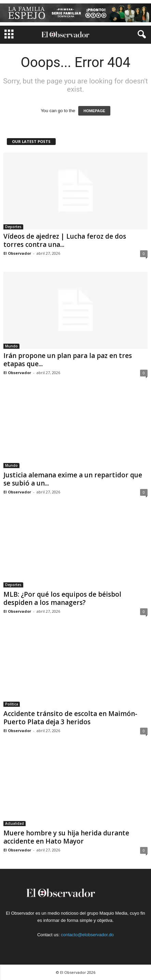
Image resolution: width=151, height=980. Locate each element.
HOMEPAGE (94, 111)
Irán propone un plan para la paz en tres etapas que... (68, 360)
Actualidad (15, 823)
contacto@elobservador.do (87, 935)
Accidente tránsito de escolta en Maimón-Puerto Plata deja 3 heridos (70, 718)
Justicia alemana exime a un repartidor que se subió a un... (73, 479)
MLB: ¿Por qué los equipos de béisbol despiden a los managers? (62, 598)
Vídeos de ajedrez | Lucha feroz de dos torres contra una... (65, 240)
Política (12, 704)
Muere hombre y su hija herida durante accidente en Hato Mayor (66, 837)
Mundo (11, 346)
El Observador (17, 253)
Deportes (13, 227)
